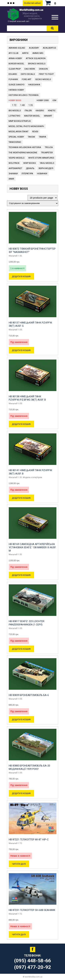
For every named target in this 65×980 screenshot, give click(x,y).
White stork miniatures (41, 158)
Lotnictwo (14, 116)
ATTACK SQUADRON (36, 58)
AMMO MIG (38, 53)
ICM (54, 100)
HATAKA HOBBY (16, 90)
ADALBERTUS (49, 48)
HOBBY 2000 (43, 100)
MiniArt (48, 116)
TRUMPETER (47, 153)
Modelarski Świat (19, 132)
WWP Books (30, 163)
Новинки (42, 174)
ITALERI (28, 111)
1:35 (31, 105)
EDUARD (13, 74)
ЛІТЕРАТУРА (27, 174)
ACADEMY (34, 48)
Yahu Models (47, 163)
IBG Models (15, 111)
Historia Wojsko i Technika (24, 95)
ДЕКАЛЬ (30, 168)
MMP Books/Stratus (20, 121)
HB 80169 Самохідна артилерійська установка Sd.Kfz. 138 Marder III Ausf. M (32, 547)
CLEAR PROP (15, 69)
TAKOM (31, 137)
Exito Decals (28, 74)
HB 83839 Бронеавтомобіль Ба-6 (29, 695)
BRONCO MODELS (37, 64)
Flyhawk (13, 79)
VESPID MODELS (17, 158)
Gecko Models (43, 79)
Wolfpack (14, 163)
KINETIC (52, 111)
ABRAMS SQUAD (17, 48)
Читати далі (19, 864)
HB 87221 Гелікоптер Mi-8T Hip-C (29, 840)
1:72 (14, 105)
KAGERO (40, 111)
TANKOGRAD (15, 142)
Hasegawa (34, 85)
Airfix (25, 53)
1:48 (22, 105)
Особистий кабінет (32, 3)
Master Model (32, 116)
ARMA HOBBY (15, 58)
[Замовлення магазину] (33, 203)
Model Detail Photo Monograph (26, 126)
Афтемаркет (15, 168)
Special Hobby (16, 137)
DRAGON (43, 69)
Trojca (49, 147)
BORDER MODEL (16, 64)
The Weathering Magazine (23, 153)
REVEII (35, 132)
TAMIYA (43, 137)
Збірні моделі (46, 168)
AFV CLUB (13, 53)
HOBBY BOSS (15, 100)
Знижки (13, 174)
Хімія (11, 179)
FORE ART (27, 79)
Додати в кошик (21, 276)
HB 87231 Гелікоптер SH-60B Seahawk (32, 910)
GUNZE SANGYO (17, 85)
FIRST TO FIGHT (46, 74)
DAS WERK (30, 69)
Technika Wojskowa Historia (25, 147)
